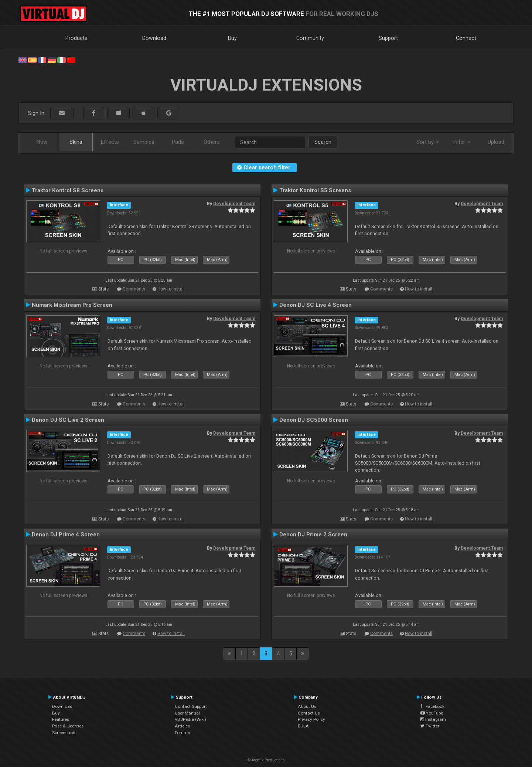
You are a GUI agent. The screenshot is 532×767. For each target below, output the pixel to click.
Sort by (428, 142)
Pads (178, 142)
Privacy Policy (311, 719)
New (42, 142)
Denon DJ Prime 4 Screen (66, 534)
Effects (110, 142)
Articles (182, 726)
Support (388, 38)
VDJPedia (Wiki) (190, 719)
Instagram (433, 719)
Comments (134, 289)
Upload (496, 142)
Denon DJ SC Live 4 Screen (316, 305)
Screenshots (64, 733)
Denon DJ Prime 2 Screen (313, 534)
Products (76, 38)
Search (323, 142)
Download (154, 38)
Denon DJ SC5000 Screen (314, 420)
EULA (303, 726)
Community (310, 38)
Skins (76, 142)
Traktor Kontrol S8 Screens (68, 190)
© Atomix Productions (266, 760)
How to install (171, 289)
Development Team (234, 204)
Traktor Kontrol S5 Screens (315, 190)
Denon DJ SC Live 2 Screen (68, 420)
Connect (466, 38)
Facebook (432, 706)
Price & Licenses (68, 726)
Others (212, 142)
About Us (307, 706)
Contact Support (191, 706)
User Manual (187, 713)
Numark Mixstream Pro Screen (72, 305)
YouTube (432, 713)
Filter (462, 142)
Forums (182, 733)
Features (61, 719)
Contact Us (309, 713)
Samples (144, 142)
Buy (232, 38)
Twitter (430, 726)
